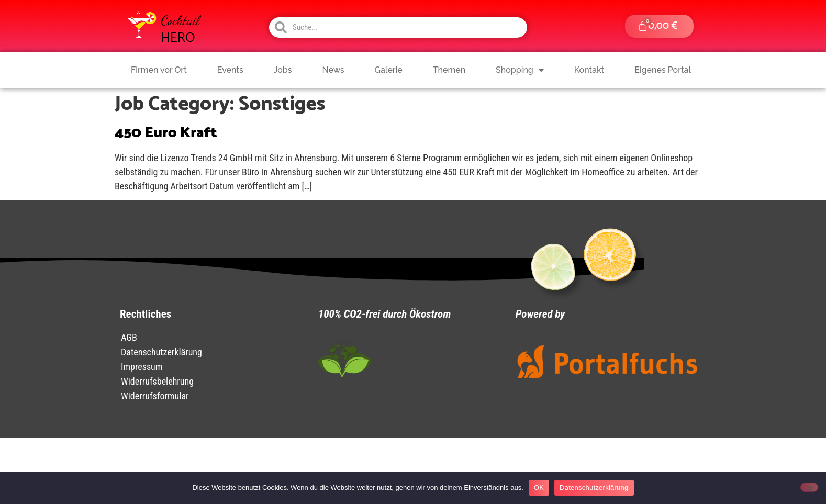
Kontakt (589, 70)
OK (539, 488)
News (333, 70)
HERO (178, 38)
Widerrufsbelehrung (157, 381)
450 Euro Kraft (166, 133)
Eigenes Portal (663, 70)
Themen (449, 70)
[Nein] (809, 487)
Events (230, 70)
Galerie (389, 70)
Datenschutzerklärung (161, 352)
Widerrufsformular (155, 396)
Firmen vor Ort (159, 70)
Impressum (142, 367)
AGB (129, 337)
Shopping (520, 70)
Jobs (283, 70)
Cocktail (180, 20)
